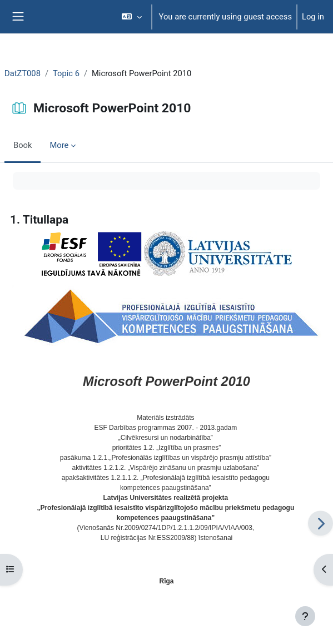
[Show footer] (305, 616)
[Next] (320, 523)
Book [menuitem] (23, 145)
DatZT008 (23, 73)
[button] (131, 17)
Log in (313, 17)
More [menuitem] (59, 145)
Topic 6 (66, 73)
